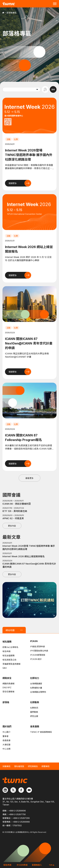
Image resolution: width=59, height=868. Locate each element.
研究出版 (34, 716)
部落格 (6, 702)
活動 (8, 139)
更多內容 (12, 526)
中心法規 (6, 749)
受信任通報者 (8, 692)
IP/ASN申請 (22, 865)
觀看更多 (29, 478)
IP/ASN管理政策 (38, 655)
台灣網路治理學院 (38, 692)
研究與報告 (33, 766)
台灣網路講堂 (36, 684)
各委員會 (6, 740)
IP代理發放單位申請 (39, 651)
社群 (16, 139)
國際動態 (34, 712)
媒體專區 (46, 766)
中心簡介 (6, 732)
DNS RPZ (7, 688)
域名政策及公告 (9, 660)
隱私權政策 (19, 766)
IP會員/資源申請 (37, 647)
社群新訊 (34, 708)
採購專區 (6, 766)
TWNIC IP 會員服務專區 (41, 732)
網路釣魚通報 (8, 684)
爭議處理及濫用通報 (11, 664)
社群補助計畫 (36, 688)
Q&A (5, 668)
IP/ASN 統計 (36, 659)
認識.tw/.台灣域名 (10, 647)
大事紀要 (6, 745)
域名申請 (6, 651)
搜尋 (53, 89)
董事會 (5, 736)
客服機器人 (37, 865)
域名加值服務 (8, 656)
